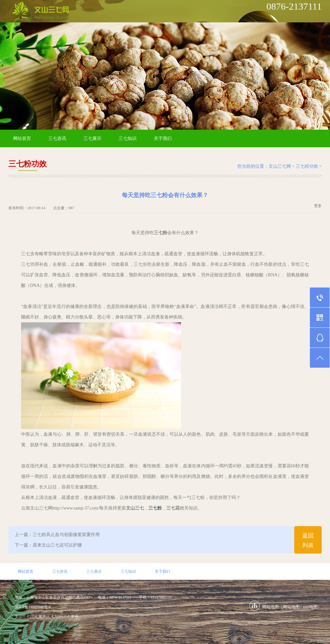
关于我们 (163, 138)
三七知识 (128, 138)
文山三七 (22, 617)
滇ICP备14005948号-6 (33, 607)
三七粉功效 (307, 166)
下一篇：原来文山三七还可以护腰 (48, 545)
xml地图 (310, 607)
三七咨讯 (57, 138)
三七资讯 (71, 617)
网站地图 (291, 607)
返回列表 (308, 540)
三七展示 (92, 138)
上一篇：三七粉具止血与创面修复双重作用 (57, 535)
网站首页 (22, 138)
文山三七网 (280, 166)
